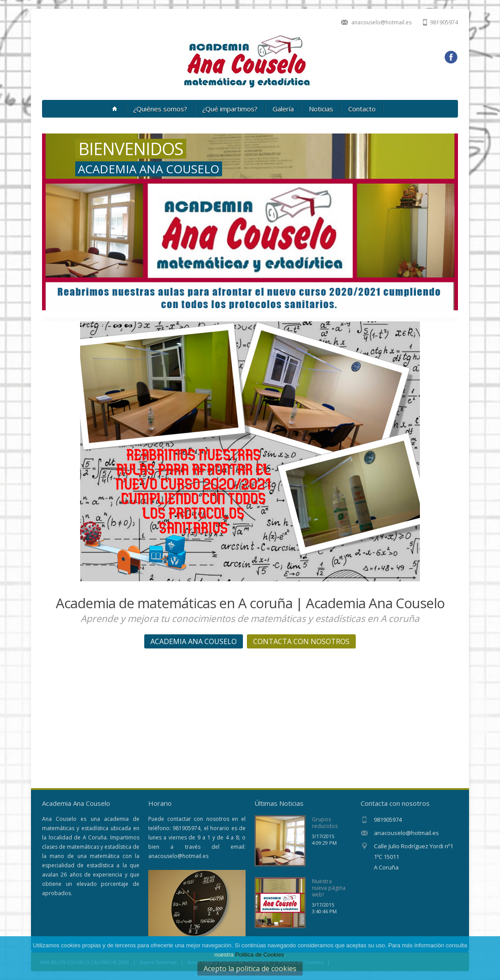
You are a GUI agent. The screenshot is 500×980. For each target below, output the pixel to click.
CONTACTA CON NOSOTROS (301, 641)
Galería (283, 109)
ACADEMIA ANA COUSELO (194, 641)
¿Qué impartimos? (230, 109)
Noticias (321, 109)
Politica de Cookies (260, 955)
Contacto (362, 109)
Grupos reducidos (325, 823)
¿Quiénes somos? (160, 109)
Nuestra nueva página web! (329, 888)
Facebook (451, 57)
